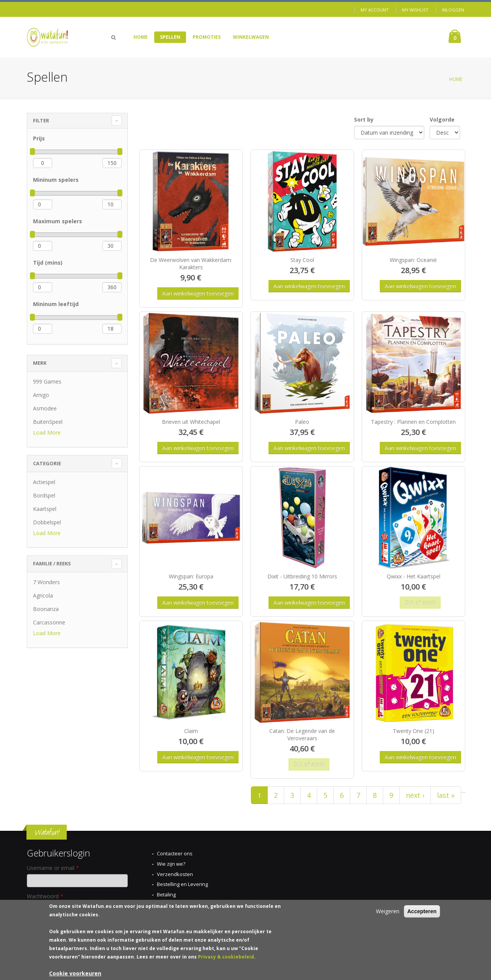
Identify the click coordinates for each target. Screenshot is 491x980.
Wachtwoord (45, 896)
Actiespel (44, 482)
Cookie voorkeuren (75, 974)
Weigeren (388, 912)
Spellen (170, 37)
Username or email (53, 868)
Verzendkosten (175, 874)
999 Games (47, 381)
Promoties (207, 37)
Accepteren (422, 912)
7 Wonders (46, 582)
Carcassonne (49, 622)
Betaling (166, 894)
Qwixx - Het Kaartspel (414, 576)
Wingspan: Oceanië (413, 260)
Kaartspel (45, 509)
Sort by (364, 119)
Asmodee (45, 408)
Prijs (39, 138)
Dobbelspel (47, 522)
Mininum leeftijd (56, 304)
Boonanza (46, 609)
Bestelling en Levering (182, 884)
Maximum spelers (58, 221)
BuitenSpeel (48, 422)
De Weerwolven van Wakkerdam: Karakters (191, 264)
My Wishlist (415, 10)
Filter (41, 120)
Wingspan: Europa (191, 576)
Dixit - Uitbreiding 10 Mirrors (302, 576)
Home (141, 37)
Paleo (302, 422)
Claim (191, 731)
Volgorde (442, 119)
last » (446, 795)
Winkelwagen (251, 37)
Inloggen (453, 10)
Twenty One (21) (414, 731)
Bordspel (44, 495)
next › (415, 795)
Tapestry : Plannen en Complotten (413, 422)
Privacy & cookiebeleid (226, 957)
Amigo (41, 395)
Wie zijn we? (171, 864)
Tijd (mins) (48, 263)
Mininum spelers (56, 180)
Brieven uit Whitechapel (191, 422)
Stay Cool (302, 260)
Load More (47, 432)
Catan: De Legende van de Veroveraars (302, 735)
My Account (375, 10)
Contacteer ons (175, 853)
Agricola (43, 595)
